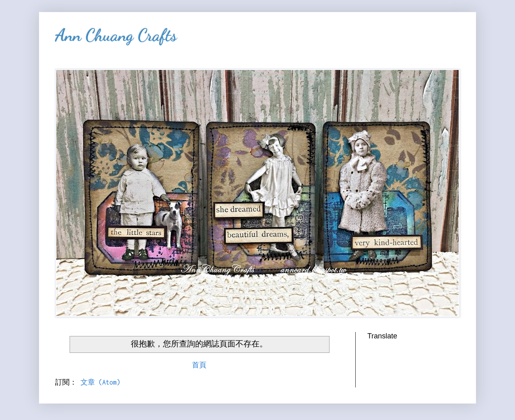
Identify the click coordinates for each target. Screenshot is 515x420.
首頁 (199, 365)
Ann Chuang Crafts (116, 35)
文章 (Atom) (100, 382)
